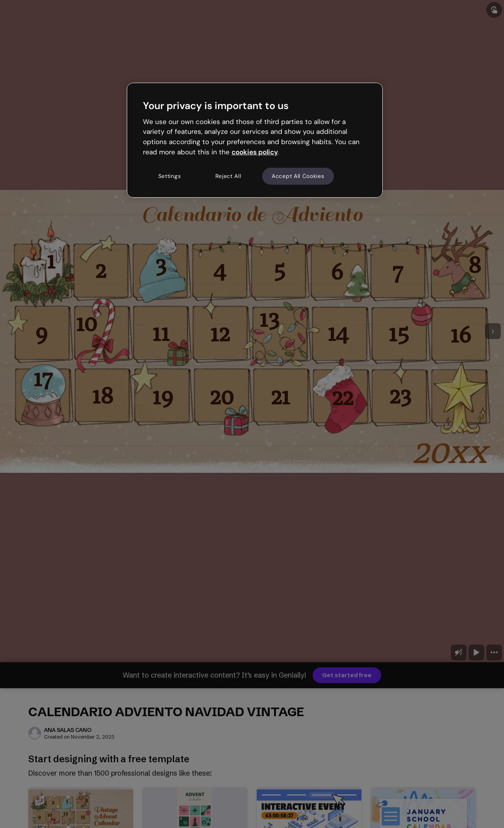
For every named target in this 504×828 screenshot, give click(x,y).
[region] (255, 140)
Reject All (228, 176)
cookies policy (255, 152)
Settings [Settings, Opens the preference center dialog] (170, 176)
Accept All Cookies (298, 176)
